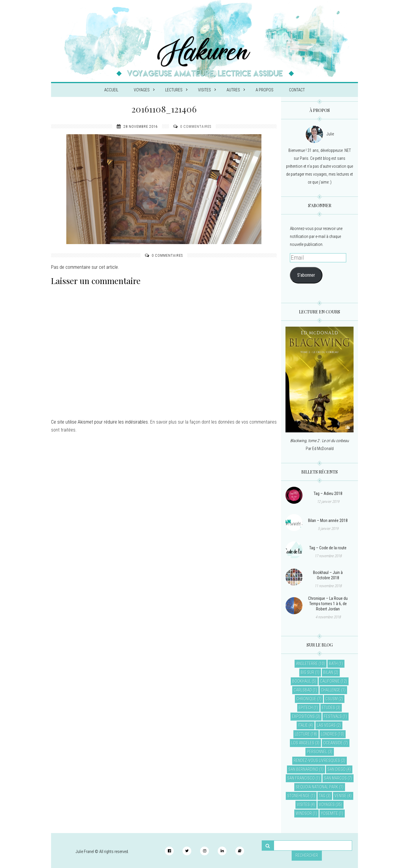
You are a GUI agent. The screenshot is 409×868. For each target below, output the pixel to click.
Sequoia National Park (317, 787)
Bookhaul (302, 681)
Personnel (317, 752)
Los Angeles (303, 743)
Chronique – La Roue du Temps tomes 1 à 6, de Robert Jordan (328, 604)
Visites (207, 90)
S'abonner (306, 275)
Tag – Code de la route (328, 548)
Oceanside (333, 743)
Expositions (303, 716)
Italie (303, 725)
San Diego (337, 769)
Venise (340, 796)
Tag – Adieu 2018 (328, 493)
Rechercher (307, 855)
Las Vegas (326, 725)
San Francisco (301, 778)
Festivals (333, 716)
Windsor (304, 813)
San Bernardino (303, 769)
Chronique (306, 699)
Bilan (328, 672)
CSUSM (332, 699)
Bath (333, 664)
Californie (330, 681)
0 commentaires (196, 127)
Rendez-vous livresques (317, 760)
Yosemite (329, 813)
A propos (265, 90)
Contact (297, 90)
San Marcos (335, 778)
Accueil (111, 90)
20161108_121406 (164, 109)
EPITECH (306, 708)
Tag (322, 796)
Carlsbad (303, 690)
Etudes (328, 708)
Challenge (331, 690)
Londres (329, 734)
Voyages (144, 90)
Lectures (176, 90)
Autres (236, 90)
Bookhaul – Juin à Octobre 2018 (328, 575)
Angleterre (307, 664)
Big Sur (307, 672)
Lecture (302, 734)
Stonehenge (299, 796)
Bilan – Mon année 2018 (328, 521)
